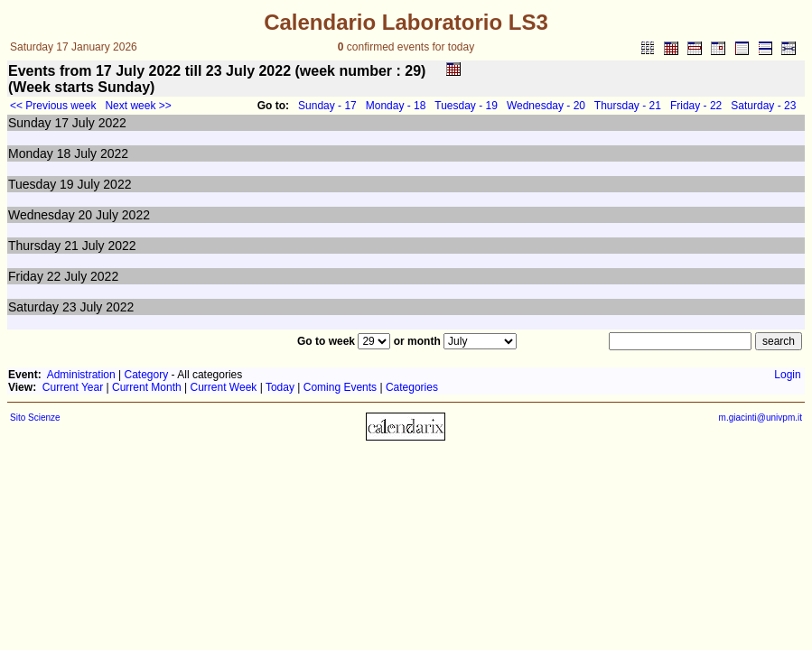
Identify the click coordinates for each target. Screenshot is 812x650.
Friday (26, 276)
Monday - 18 (396, 106)
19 (67, 184)
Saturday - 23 (763, 106)
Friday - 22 (696, 106)
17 (61, 123)
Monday (31, 153)
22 (54, 276)
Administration (81, 375)
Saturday (33, 307)
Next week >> (138, 106)
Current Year (73, 387)
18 (64, 153)
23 (70, 307)
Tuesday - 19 (466, 106)
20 (86, 215)
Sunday (29, 123)
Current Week (224, 387)
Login (787, 375)
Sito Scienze (35, 418)
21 (71, 246)
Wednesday (42, 215)
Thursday (34, 246)
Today (280, 387)
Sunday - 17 (327, 106)
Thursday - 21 (628, 106)
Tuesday (32, 184)
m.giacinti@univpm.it (761, 418)
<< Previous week (53, 106)
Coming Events (340, 387)
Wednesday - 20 (546, 106)
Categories (412, 387)
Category (147, 375)
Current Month (147, 387)
